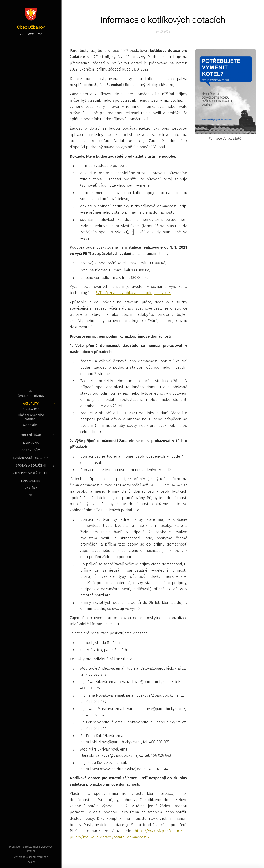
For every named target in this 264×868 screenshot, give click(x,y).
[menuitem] (31, 396)
